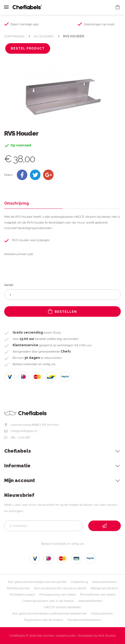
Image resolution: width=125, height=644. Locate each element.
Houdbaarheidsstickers (84, 620)
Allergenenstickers (104, 588)
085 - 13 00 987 (20, 437)
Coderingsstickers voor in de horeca (48, 601)
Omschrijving (17, 203)
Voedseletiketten (90, 601)
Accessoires (44, 36)
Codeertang (79, 582)
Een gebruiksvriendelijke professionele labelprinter (50, 613)
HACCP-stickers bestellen (63, 607)
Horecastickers (102, 613)
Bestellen (62, 311)
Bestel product (28, 48)
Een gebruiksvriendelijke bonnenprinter (37, 582)
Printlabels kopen (22, 595)
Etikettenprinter (18, 588)
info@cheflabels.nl (24, 431)
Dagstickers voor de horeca (44, 620)
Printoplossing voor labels (58, 595)
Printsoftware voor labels (98, 595)
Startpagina (14, 36)
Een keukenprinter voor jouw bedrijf (60, 588)
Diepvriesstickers (105, 582)
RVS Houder (74, 36)
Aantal (9, 285)
